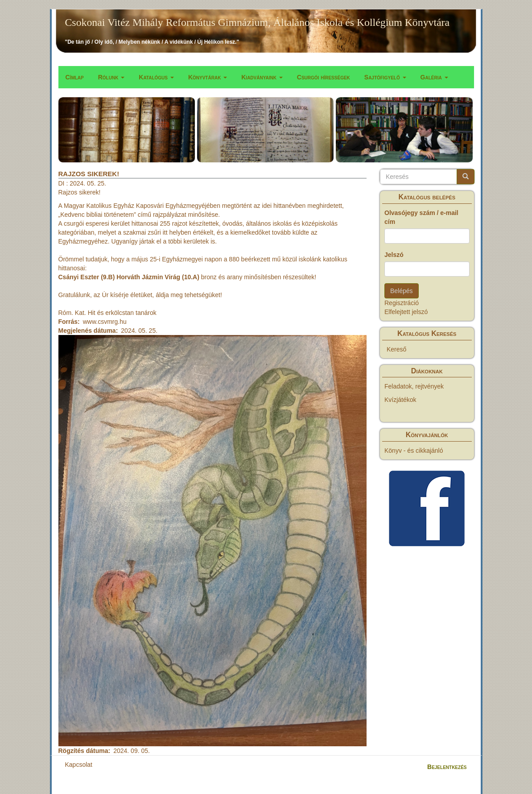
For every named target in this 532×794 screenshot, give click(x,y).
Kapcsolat (79, 765)
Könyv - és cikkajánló (414, 451)
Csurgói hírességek (324, 77)
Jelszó (394, 255)
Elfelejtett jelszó (406, 312)
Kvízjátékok (400, 400)
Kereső (396, 349)
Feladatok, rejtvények (414, 386)
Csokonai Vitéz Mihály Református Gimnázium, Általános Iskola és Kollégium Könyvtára (258, 22)
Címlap (75, 77)
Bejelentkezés (447, 767)
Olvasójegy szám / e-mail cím (421, 217)
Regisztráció (402, 303)
